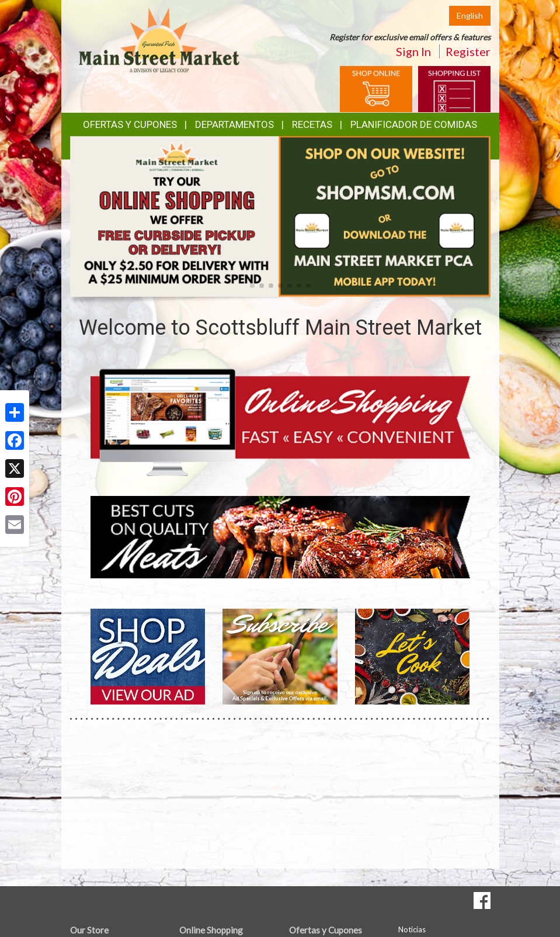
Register (468, 51)
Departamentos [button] (234, 124)
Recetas (312, 124)
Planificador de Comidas (414, 124)
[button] (252, 286)
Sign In (413, 51)
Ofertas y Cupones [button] (130, 124)
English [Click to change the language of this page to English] (470, 15)
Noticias (412, 929)
